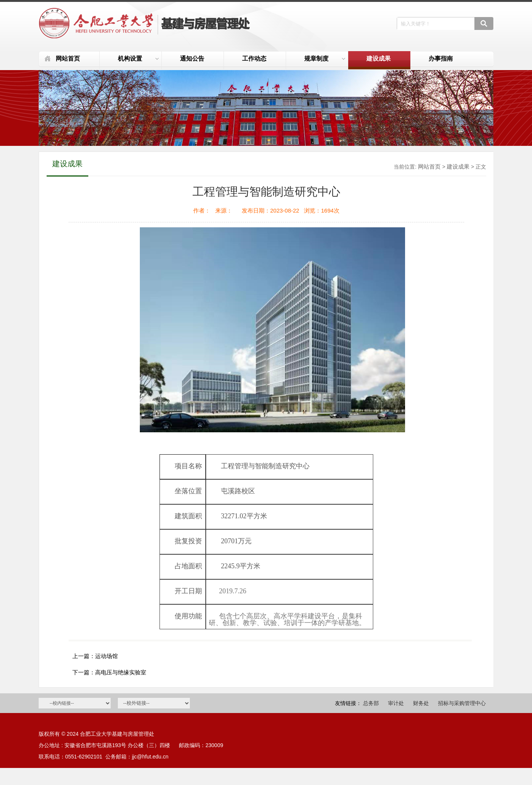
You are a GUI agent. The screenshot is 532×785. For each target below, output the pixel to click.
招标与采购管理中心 (462, 703)
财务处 (421, 703)
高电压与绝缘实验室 (121, 672)
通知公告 (192, 59)
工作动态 (254, 59)
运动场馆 (106, 656)
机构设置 (138, 59)
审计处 (396, 703)
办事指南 (441, 59)
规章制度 (325, 59)
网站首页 (68, 59)
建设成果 (379, 59)
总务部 (371, 703)
